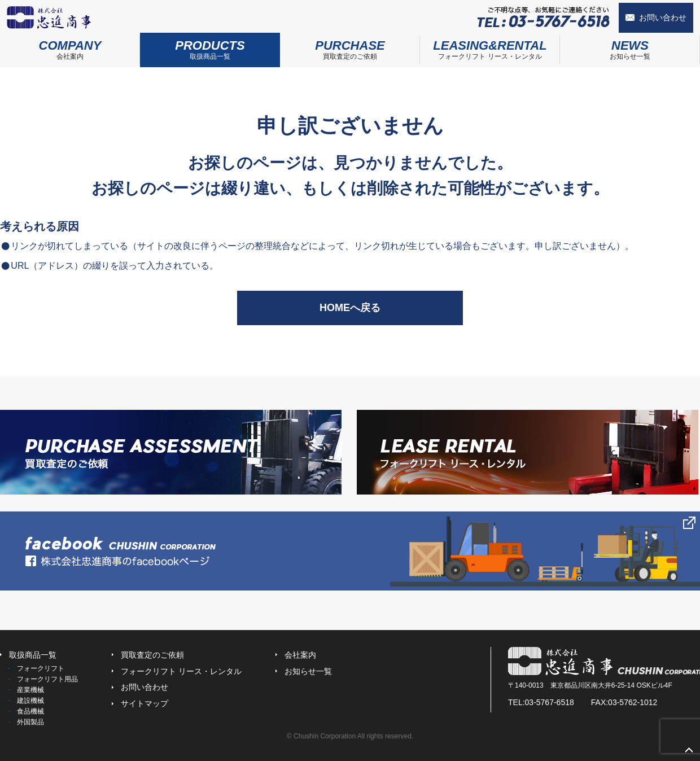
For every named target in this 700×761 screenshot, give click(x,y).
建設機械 (30, 701)
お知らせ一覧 (630, 47)
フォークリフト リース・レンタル (490, 47)
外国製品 (30, 722)
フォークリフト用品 (47, 679)
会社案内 (70, 47)
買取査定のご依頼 (350, 47)
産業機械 (30, 690)
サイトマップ (145, 703)
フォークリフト (41, 668)
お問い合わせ (663, 18)
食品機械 (30, 711)
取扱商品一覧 (210, 47)
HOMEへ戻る (350, 308)
